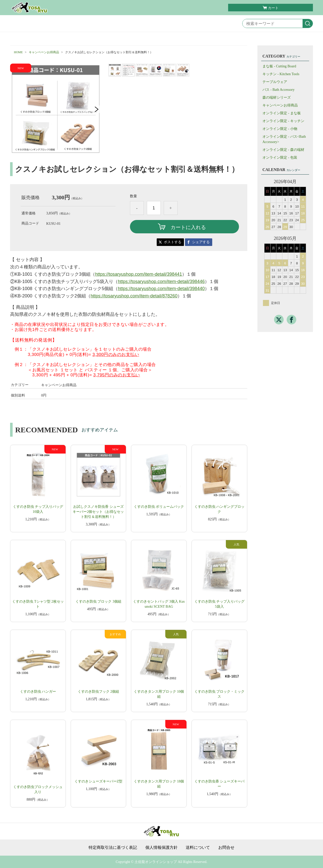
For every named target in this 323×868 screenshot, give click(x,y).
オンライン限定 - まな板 (282, 113)
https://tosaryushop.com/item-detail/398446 (161, 282)
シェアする (201, 242)
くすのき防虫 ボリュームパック (159, 507)
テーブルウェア (275, 82)
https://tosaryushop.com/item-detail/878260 (134, 296)
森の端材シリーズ (277, 97)
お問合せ (226, 848)
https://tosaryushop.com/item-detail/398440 (161, 289)
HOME (18, 52)
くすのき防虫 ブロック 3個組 (98, 601)
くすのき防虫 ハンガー (38, 692)
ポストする (173, 242)
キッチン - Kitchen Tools (281, 74)
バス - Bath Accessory (278, 90)
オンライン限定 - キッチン (283, 121)
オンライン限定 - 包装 (280, 158)
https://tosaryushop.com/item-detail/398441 (139, 274)
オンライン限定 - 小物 (280, 129)
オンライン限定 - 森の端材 (283, 150)
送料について (198, 848)
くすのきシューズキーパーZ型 (99, 781)
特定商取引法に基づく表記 (113, 848)
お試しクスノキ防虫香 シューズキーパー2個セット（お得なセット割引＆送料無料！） (98, 512)
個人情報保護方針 (161, 848)
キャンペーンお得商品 (44, 52)
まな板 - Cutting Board (279, 66)
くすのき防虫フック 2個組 (99, 692)
